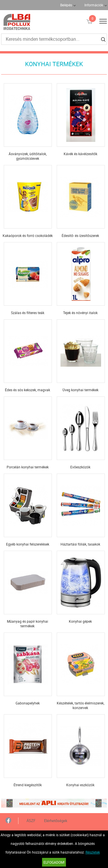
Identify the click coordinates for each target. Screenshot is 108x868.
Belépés (66, 5)
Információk (94, 5)
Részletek (93, 852)
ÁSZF (31, 821)
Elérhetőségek (56, 821)
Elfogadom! (54, 862)
